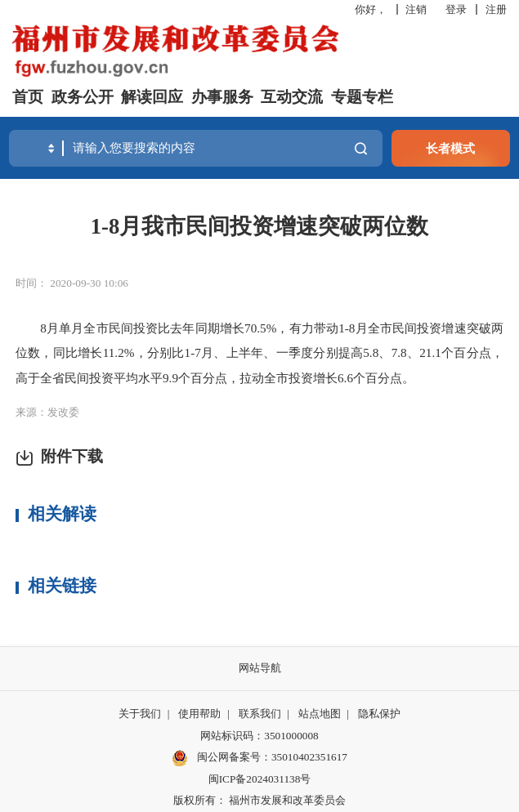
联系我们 (260, 714)
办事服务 (222, 97)
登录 (456, 9)
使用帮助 (199, 714)
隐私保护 (379, 714)
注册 (496, 9)
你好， (371, 9)
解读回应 (152, 97)
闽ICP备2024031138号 (260, 779)
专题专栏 (362, 97)
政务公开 (83, 97)
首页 (28, 97)
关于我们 (140, 714)
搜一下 (361, 148)
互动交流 (292, 97)
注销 (416, 9)
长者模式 (450, 148)
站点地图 (320, 714)
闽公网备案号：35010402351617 (272, 757)
